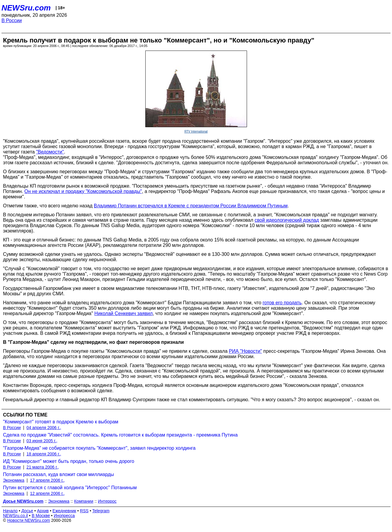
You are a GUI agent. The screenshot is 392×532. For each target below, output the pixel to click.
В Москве (41, 516)
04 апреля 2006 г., (44, 428)
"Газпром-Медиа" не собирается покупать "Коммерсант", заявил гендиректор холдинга (99, 448)
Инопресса (64, 516)
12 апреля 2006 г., (48, 493)
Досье (27, 511)
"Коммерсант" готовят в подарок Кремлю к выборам (61, 422)
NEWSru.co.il (15, 516)
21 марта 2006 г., (43, 467)
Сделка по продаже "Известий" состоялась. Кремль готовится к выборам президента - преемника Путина (120, 435)
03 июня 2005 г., (42, 441)
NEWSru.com (26, 8)
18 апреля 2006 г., (44, 454)
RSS (84, 511)
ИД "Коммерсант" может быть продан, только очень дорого (69, 461)
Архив (43, 511)
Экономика (14, 480)
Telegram (101, 511)
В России (12, 20)
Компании (84, 501)
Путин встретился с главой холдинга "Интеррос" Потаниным (70, 488)
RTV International (196, 132)
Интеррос (107, 501)
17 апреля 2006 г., (48, 480)
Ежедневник (64, 511)
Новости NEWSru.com (29, 520)
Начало (10, 511)
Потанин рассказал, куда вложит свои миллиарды (58, 474)
